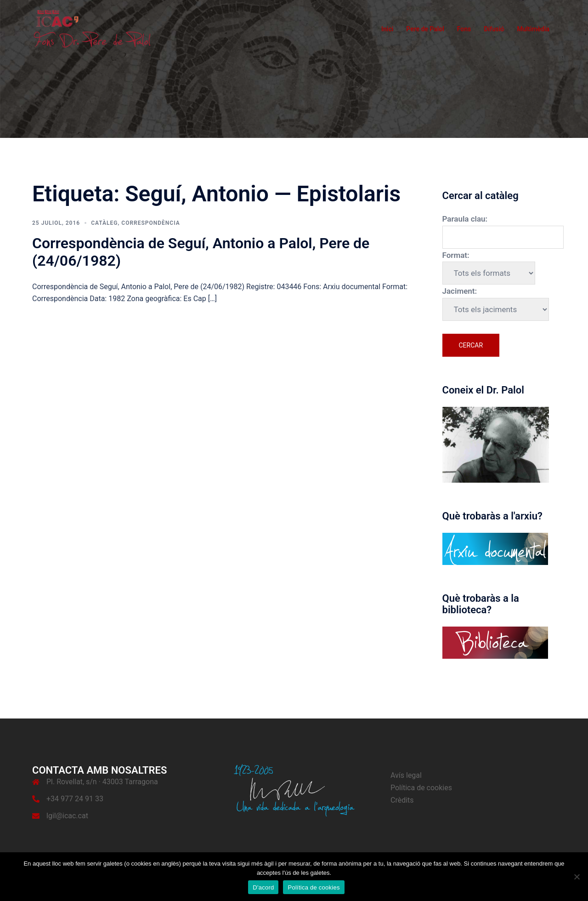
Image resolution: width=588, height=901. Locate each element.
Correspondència (150, 223)
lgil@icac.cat (67, 816)
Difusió (494, 29)
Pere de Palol (425, 29)
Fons (464, 29)
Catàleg (104, 223)
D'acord (263, 887)
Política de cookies (421, 788)
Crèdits (402, 800)
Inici (387, 29)
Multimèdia (533, 29)
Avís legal (406, 775)
